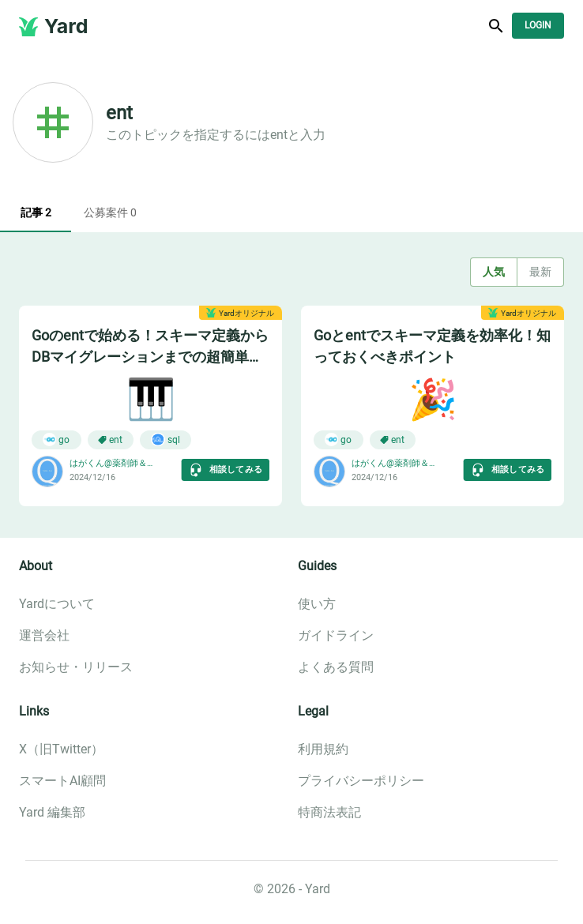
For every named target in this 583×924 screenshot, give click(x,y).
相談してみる (226, 470)
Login (538, 26)
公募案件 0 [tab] (110, 213)
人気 (494, 272)
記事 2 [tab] (36, 213)
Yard (66, 26)
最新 (540, 272)
